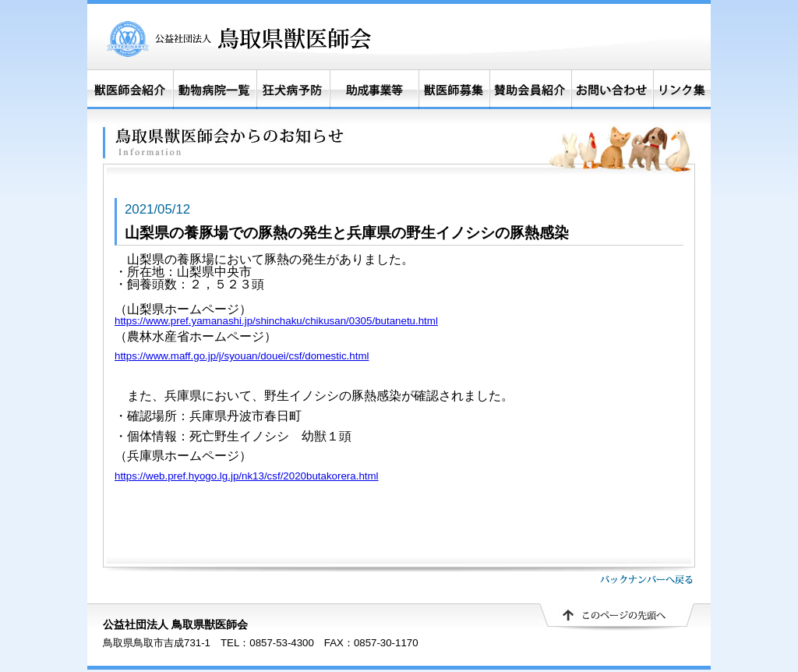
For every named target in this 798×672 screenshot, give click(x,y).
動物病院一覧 (214, 90)
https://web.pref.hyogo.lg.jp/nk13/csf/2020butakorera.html (247, 476)
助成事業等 (374, 90)
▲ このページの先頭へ (617, 617)
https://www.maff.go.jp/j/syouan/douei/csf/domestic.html (242, 356)
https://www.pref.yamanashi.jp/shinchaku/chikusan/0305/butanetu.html (276, 321)
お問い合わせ (612, 90)
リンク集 (682, 90)
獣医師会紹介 (130, 90)
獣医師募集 (454, 90)
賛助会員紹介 (531, 90)
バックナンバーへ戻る (646, 579)
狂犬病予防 (293, 90)
